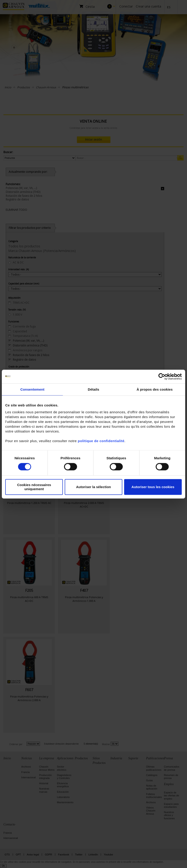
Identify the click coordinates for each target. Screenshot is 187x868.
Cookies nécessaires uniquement (34, 487)
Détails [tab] (93, 389)
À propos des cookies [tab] (155, 389)
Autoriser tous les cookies (153, 487)
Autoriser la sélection (94, 487)
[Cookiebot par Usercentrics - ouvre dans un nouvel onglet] (162, 376)
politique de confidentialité (101, 441)
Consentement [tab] (32, 389)
